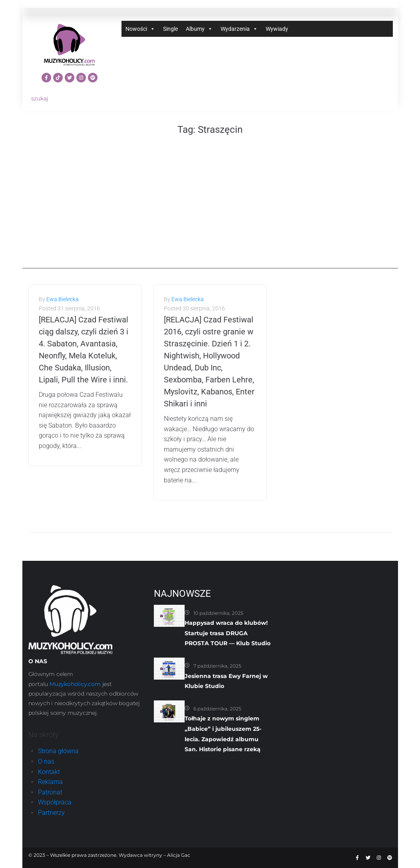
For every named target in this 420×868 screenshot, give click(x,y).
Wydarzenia (239, 29)
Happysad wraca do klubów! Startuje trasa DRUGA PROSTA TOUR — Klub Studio (228, 633)
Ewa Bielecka (63, 299)
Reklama (50, 782)
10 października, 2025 (218, 613)
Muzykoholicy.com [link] (75, 684)
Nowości (140, 29)
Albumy (199, 29)
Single (170, 29)
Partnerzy (51, 813)
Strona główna (58, 751)
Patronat (50, 792)
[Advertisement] (210, 212)
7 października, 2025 (217, 666)
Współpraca (55, 802)
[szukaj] (70, 99)
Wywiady (277, 29)
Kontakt (49, 772)
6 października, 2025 (217, 709)
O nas (46, 761)
